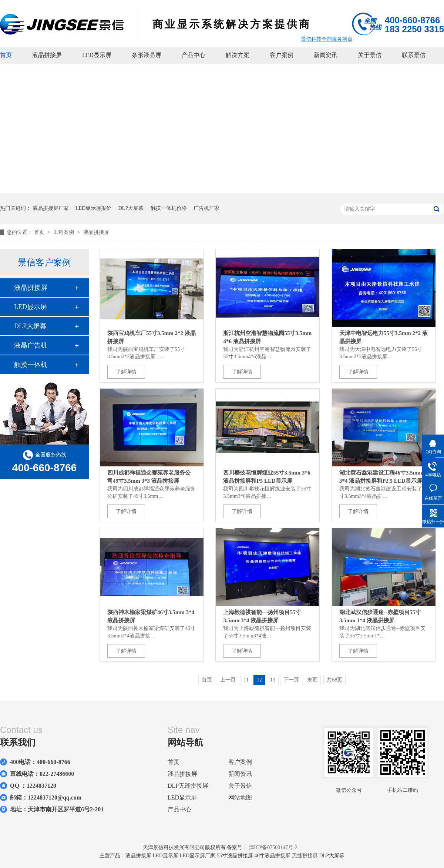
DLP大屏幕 (131, 208)
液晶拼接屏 (47, 55)
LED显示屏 (97, 55)
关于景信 (370, 55)
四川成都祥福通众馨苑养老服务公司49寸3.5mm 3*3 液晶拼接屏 (149, 477)
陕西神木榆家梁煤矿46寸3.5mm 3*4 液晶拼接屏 (151, 616)
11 (246, 680)
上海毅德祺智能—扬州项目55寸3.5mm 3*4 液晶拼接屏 (262, 616)
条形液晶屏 (147, 55)
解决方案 (238, 55)
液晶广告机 (31, 345)
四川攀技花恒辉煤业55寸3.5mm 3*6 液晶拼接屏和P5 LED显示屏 (267, 477)
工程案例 (64, 232)
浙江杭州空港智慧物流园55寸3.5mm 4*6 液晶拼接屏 (267, 337)
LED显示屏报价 (93, 208)
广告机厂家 (206, 208)
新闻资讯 (326, 55)
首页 (6, 55)
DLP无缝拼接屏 (188, 786)
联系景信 (414, 55)
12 (259, 680)
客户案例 (282, 55)
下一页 (291, 680)
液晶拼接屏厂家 (51, 208)
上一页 (228, 680)
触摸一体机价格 (169, 208)
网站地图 (240, 797)
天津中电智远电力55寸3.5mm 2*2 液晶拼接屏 (384, 337)
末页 (312, 680)
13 (273, 680)
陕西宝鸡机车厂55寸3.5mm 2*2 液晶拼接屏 (152, 337)
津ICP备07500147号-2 (273, 847)
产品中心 (194, 55)
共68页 (334, 680)
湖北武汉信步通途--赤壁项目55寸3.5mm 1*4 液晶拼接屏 (380, 616)
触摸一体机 (31, 365)
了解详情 (126, 372)
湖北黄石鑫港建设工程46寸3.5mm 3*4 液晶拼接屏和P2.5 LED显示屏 (381, 477)
